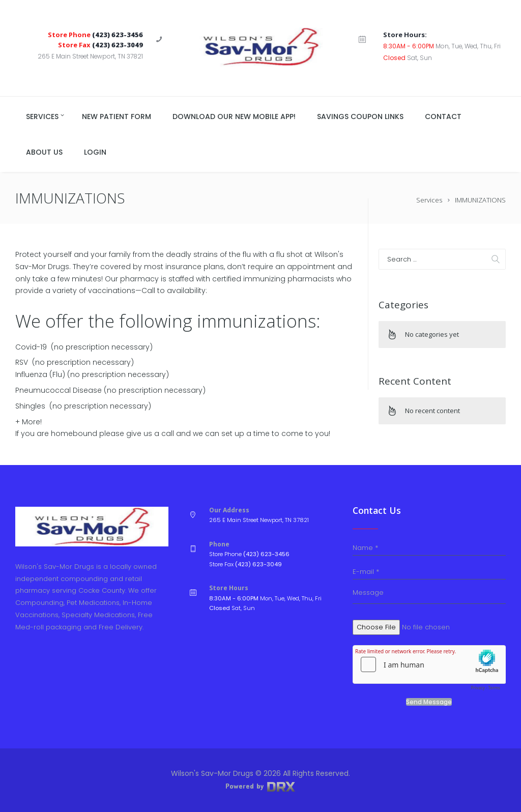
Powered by (260, 786)
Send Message (429, 702)
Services (429, 200)
